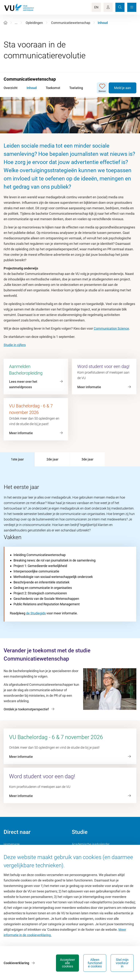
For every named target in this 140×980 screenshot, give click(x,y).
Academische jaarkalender (91, 844)
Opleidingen (34, 23)
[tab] (17, 459)
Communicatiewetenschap (71, 23)
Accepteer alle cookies (67, 963)
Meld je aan (122, 88)
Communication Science (111, 328)
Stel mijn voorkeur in (122, 963)
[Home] (5, 23)
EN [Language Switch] (96, 7)
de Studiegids (36, 613)
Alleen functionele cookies (95, 963)
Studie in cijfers (15, 345)
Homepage (12, 844)
